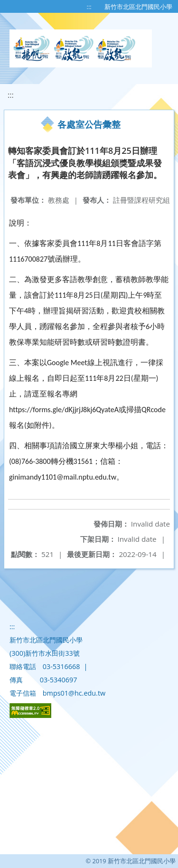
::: (89, 7)
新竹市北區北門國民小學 (138, 7)
